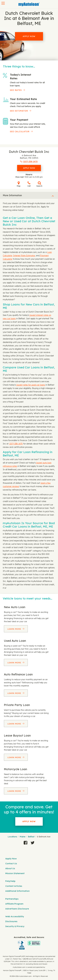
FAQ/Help (10, 881)
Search (39, 184)
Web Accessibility (15, 916)
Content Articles (14, 886)
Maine (22, 837)
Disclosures (11, 921)
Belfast (31, 837)
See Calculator (20, 132)
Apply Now (29, 36)
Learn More (15, 629)
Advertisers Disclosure (17, 909)
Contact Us (11, 863)
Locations (12, 837)
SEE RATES (16, 90)
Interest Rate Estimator (24, 256)
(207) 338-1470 (16, 444)
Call (29, 184)
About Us (10, 868)
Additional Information (17, 891)
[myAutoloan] (29, 943)
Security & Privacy (15, 926)
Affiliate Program (14, 904)
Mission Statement (15, 873)
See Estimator (19, 111)
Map (19, 184)
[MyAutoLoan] (29, 4)
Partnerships (12, 899)
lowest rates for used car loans (30, 385)
